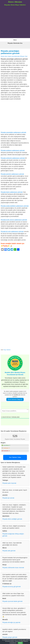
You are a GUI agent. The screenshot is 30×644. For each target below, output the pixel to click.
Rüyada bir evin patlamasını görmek (12, 232)
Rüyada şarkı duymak (9, 483)
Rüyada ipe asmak (8, 498)
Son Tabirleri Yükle (15, 457)
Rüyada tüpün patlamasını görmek (12, 192)
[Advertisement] (15, 23)
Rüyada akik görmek (9, 551)
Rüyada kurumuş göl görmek (12, 587)
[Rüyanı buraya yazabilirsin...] (15, 411)
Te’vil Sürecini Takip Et (15, 399)
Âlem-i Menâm (15, 2)
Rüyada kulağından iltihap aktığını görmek (13, 535)
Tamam (20, 643)
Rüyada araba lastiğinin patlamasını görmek (15, 206)
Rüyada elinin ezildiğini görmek (12, 519)
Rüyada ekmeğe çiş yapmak (11, 622)
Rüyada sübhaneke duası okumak (13, 568)
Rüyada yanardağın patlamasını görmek (13, 132)
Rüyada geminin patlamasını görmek (12, 174)
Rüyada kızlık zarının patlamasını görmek (14, 220)
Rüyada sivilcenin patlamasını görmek (13, 158)
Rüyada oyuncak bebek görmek (12, 601)
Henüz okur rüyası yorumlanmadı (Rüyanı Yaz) (14, 56)
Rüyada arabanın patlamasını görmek (13, 150)
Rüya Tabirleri (7, 350)
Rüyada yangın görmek (10, 637)
